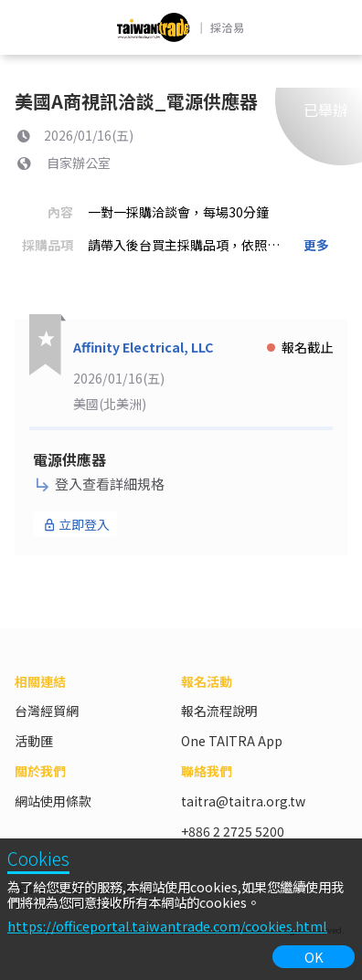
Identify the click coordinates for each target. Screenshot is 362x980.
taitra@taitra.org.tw (243, 801)
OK (314, 957)
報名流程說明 (219, 711)
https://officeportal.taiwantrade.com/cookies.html (167, 926)
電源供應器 (69, 459)
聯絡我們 (207, 771)
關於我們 (40, 771)
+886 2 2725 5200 (233, 831)
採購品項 (48, 245)
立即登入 (76, 524)
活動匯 (34, 741)
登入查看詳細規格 (100, 484)
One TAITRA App (232, 741)
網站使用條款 (53, 801)
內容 (60, 212)
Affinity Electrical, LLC (143, 347)
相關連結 (40, 681)
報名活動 (207, 681)
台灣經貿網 (47, 711)
